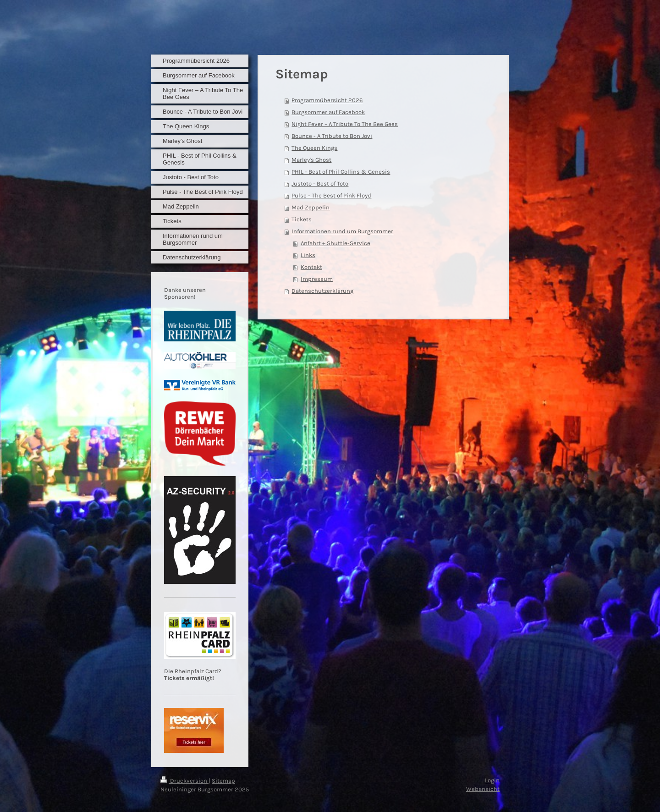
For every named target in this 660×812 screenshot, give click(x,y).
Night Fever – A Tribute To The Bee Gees (345, 124)
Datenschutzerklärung (322, 291)
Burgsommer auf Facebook (328, 112)
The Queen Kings (314, 148)
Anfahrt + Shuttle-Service (335, 243)
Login (492, 780)
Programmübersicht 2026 (327, 100)
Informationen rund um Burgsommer (342, 231)
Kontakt (311, 267)
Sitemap (223, 781)
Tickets (302, 219)
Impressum (317, 279)
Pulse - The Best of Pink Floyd (331, 195)
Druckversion (184, 781)
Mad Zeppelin (311, 207)
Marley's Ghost (311, 160)
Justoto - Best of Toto (320, 184)
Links (308, 255)
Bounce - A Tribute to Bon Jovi (332, 136)
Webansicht (483, 789)
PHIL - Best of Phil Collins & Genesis (341, 172)
